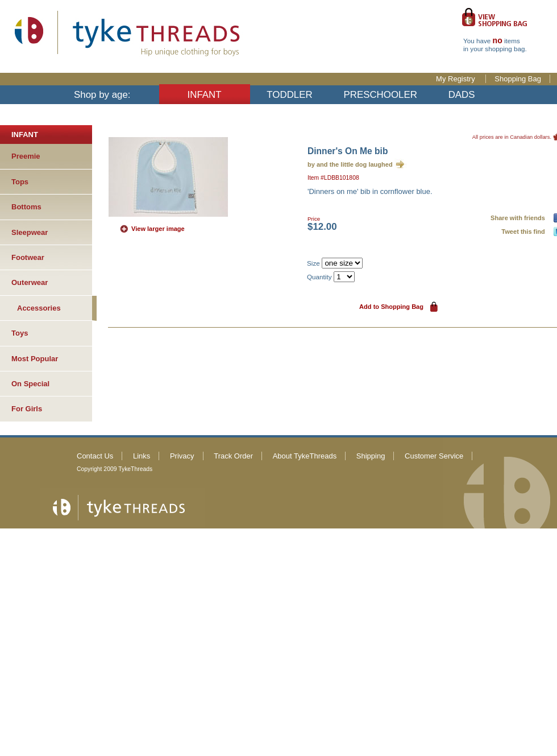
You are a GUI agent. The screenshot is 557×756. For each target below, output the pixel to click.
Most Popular (35, 359)
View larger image (158, 229)
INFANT (205, 95)
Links (142, 456)
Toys (20, 333)
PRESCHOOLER (380, 95)
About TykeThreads (305, 456)
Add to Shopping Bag (391, 307)
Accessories (39, 308)
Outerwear (30, 282)
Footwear (28, 257)
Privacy (182, 456)
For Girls (27, 409)
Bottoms (26, 207)
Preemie (26, 156)
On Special (30, 384)
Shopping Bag (518, 79)
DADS (462, 95)
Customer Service (434, 456)
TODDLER (289, 95)
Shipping (371, 456)
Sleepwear (30, 232)
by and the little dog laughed (350, 164)
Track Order (233, 456)
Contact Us (95, 456)
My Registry (456, 79)
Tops (20, 182)
